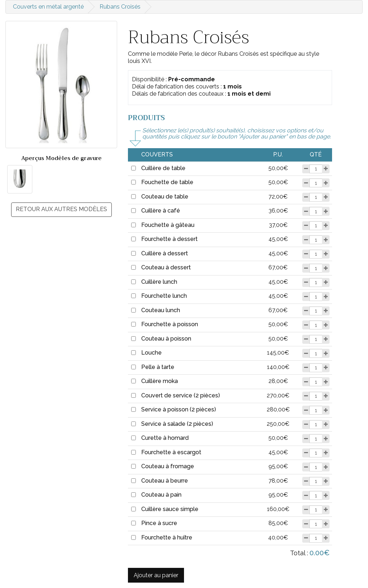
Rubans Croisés (120, 7)
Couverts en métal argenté (48, 7)
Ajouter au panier (156, 575)
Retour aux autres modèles (61, 209)
